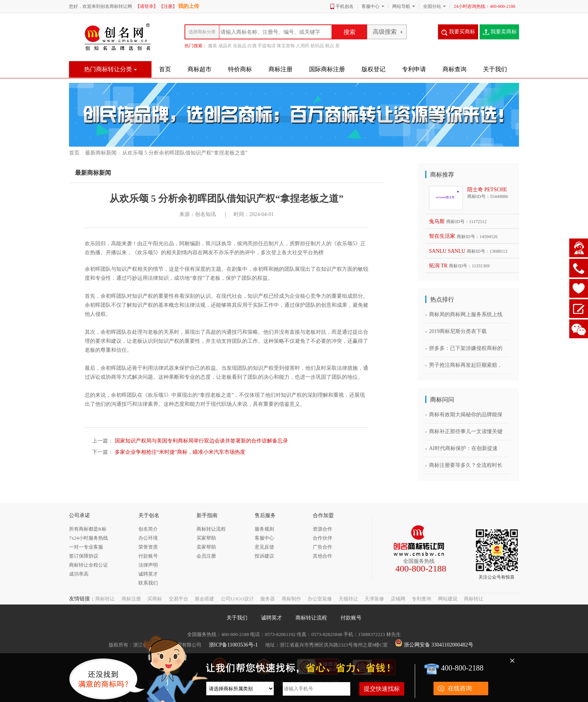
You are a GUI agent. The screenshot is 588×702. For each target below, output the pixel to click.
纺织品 (317, 46)
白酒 (252, 46)
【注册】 (168, 6)
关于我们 (237, 618)
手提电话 (267, 46)
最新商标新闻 (101, 153)
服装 (213, 46)
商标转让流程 (311, 618)
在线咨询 (460, 688)
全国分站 (432, 6)
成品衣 (225, 46)
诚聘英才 (271, 618)
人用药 (303, 46)
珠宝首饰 (286, 46)
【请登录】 (147, 6)
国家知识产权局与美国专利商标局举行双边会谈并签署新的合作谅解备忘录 (201, 441)
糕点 (330, 46)
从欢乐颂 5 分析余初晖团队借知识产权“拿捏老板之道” (185, 153)
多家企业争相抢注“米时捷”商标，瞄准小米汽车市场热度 (179, 452)
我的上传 (189, 6)
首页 (74, 153)
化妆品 (240, 46)
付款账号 (351, 618)
